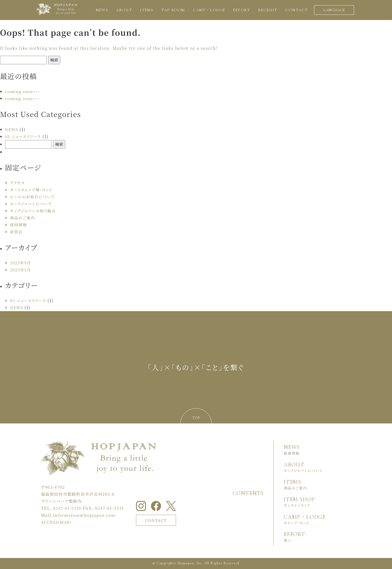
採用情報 (19, 225)
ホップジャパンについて (32, 204)
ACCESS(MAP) (57, 522)
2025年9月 (21, 263)
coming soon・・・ (23, 91)
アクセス (18, 183)
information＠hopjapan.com (86, 515)
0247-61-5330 (68, 508)
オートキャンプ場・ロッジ (32, 190)
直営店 (17, 232)
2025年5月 (21, 270)
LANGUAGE (334, 10)
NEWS (12, 129)
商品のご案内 (23, 218)
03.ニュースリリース (24, 136)
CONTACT (157, 520)
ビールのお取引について (33, 197)
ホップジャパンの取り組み (34, 211)
